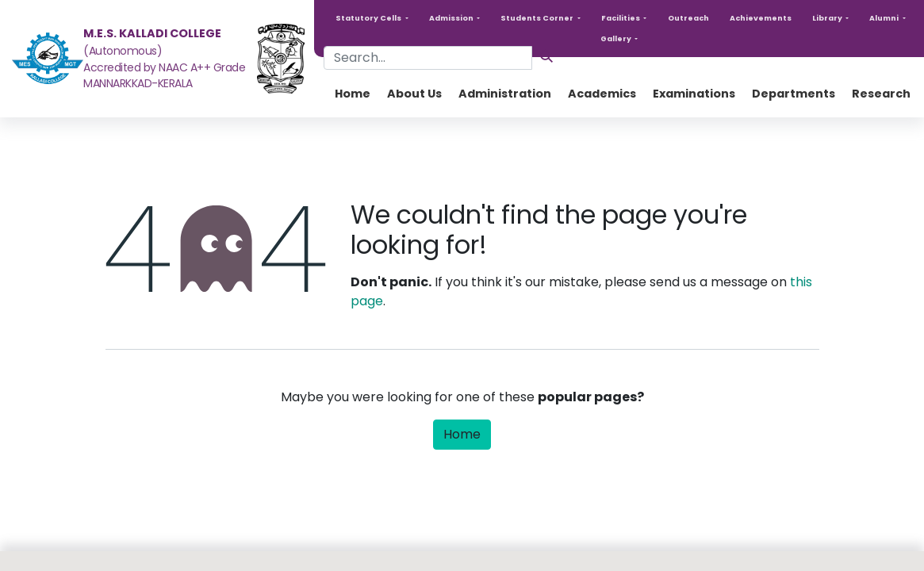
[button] (372, 18)
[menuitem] (353, 94)
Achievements (761, 18)
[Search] (546, 56)
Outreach (688, 18)
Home (462, 434)
